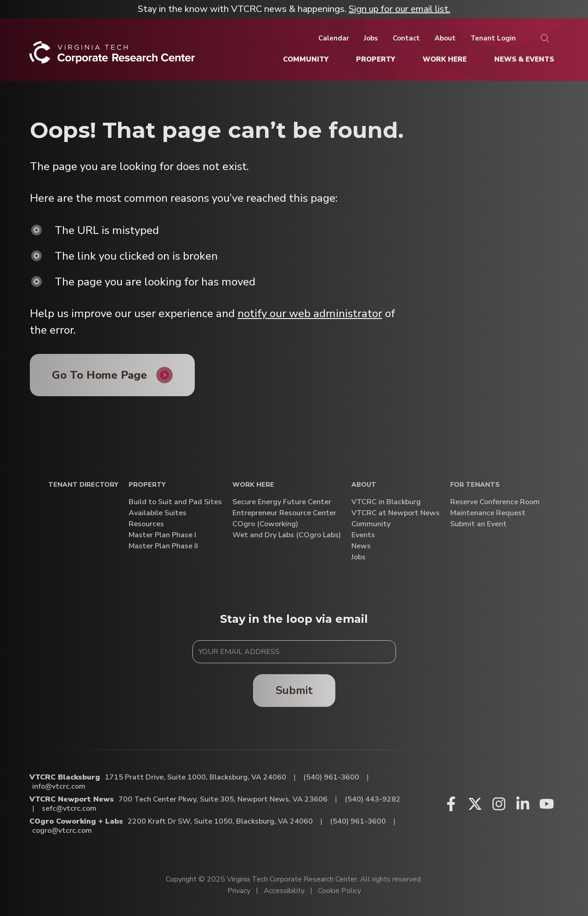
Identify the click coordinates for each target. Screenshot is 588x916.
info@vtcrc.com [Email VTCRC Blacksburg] (59, 786)
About (364, 485)
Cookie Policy (339, 891)
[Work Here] (445, 59)
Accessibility (284, 891)
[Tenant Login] (493, 38)
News (361, 546)
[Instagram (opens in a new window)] (499, 804)
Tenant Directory (83, 485)
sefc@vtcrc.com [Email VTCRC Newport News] (69, 808)
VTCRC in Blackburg (386, 502)
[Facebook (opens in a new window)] (451, 804)
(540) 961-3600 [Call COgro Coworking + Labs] (358, 821)
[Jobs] (371, 38)
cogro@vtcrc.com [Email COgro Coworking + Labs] (62, 831)
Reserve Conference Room (495, 502)
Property (147, 485)
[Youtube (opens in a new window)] (547, 804)
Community (371, 524)
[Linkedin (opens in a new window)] (523, 804)
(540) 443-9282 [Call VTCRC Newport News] (373, 799)
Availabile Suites (158, 513)
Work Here (253, 485)
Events (363, 535)
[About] (445, 38)
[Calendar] (334, 38)
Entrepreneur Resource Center (284, 513)
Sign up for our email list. (399, 9)
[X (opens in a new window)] (475, 804)
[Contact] (406, 38)
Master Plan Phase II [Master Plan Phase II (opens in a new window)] (163, 546)
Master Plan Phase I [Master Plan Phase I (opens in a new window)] (162, 535)
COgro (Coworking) (265, 524)
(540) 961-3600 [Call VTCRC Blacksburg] (331, 777)
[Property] (376, 59)
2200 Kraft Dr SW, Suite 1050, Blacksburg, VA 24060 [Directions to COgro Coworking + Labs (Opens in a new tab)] (220, 821)
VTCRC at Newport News (396, 513)
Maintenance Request (488, 513)
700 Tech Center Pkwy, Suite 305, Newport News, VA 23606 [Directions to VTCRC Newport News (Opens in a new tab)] (223, 799)
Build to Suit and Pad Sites (175, 502)
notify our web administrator (310, 313)
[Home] (112, 56)
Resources (146, 524)
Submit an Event (478, 524)
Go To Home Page (99, 375)
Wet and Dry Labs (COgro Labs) (287, 535)
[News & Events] (524, 59)
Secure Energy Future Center (282, 502)
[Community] (306, 59)
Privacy (239, 891)
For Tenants (475, 485)
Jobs (359, 557)
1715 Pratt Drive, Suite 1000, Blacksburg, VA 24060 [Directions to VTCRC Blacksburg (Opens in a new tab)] (195, 777)
